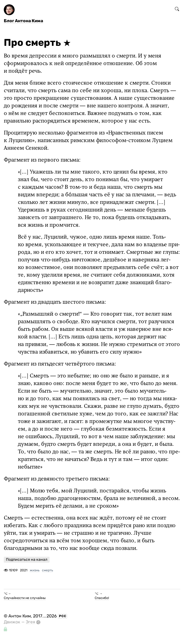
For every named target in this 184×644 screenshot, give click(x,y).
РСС (63, 616)
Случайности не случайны (25, 598)
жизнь (35, 570)
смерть (47, 570)
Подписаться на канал (27, 560)
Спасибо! (102, 598)
